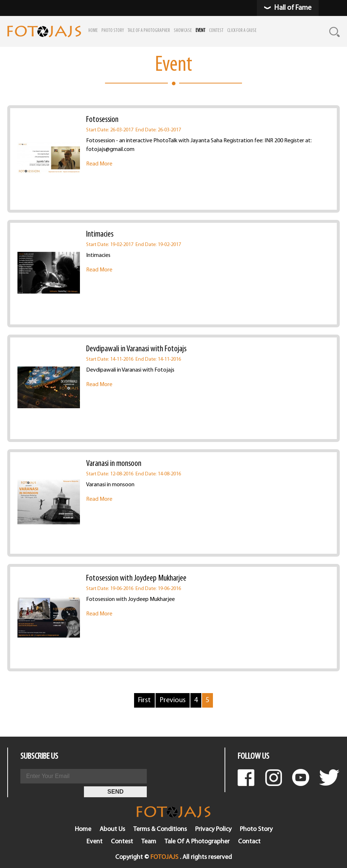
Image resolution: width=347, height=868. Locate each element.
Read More (99, 164)
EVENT (200, 31)
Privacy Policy (213, 829)
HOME (93, 31)
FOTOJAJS (164, 857)
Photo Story (256, 829)
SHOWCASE (183, 31)
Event (94, 842)
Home (83, 829)
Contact (249, 842)
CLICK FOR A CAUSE (242, 31)
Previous (173, 700)
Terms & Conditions (160, 829)
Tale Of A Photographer (197, 842)
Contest (122, 842)
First (144, 700)
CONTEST (216, 31)
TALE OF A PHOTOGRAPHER (149, 31)
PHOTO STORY (113, 31)
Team (149, 842)
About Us (112, 829)
